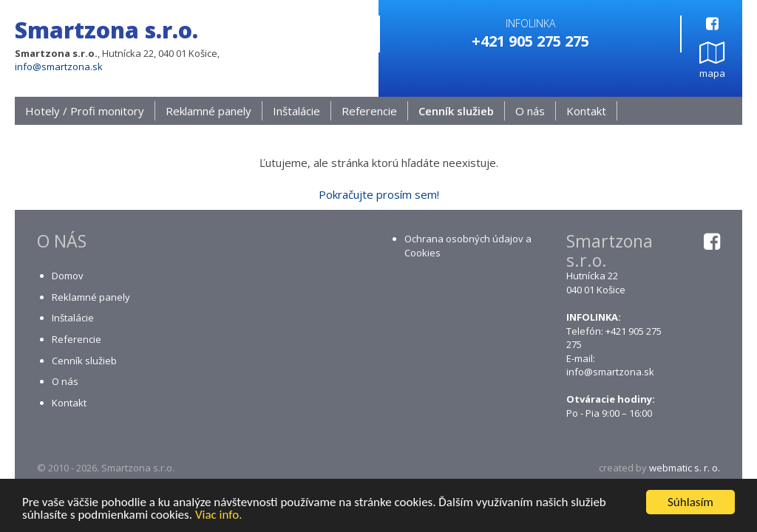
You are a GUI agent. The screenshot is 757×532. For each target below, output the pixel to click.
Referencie (369, 112)
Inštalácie (296, 112)
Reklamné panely (208, 112)
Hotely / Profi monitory (85, 112)
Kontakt (586, 112)
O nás (530, 112)
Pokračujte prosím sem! (379, 195)
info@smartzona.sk (59, 66)
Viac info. (219, 515)
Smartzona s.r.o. (106, 30)
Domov (68, 276)
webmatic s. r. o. (685, 468)
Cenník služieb (456, 112)
